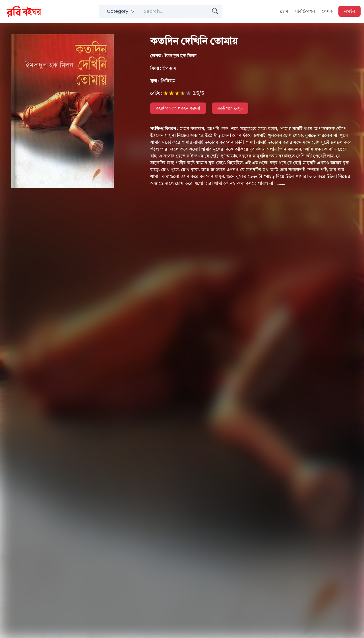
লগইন (349, 11)
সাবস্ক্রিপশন (305, 11)
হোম (284, 11)
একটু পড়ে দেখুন (230, 108)
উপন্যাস (163, 68)
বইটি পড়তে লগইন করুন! (178, 108)
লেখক (327, 11)
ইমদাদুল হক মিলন (173, 56)
